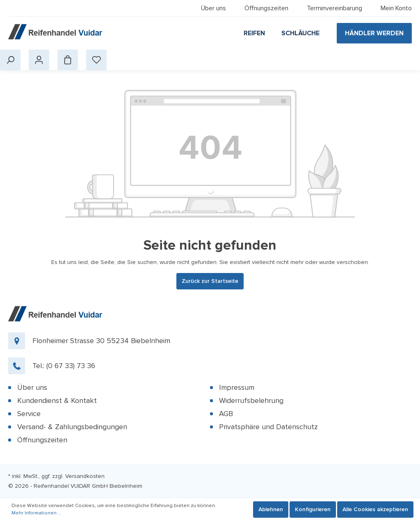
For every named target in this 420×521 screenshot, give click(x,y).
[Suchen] (10, 60)
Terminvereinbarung (334, 8)
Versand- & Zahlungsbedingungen (72, 427)
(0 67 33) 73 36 (71, 366)
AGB (226, 414)
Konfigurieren (313, 509)
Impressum (237, 387)
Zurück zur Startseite (210, 281)
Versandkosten (85, 476)
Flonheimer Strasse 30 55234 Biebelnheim (101, 341)
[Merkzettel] (96, 60)
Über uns (213, 8)
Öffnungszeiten (266, 8)
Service (29, 414)
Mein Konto (396, 8)
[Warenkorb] (68, 60)
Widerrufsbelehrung (251, 400)
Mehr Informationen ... (37, 513)
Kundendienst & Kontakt (57, 400)
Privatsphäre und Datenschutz (268, 427)
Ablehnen (271, 509)
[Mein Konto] (39, 60)
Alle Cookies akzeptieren (375, 509)
